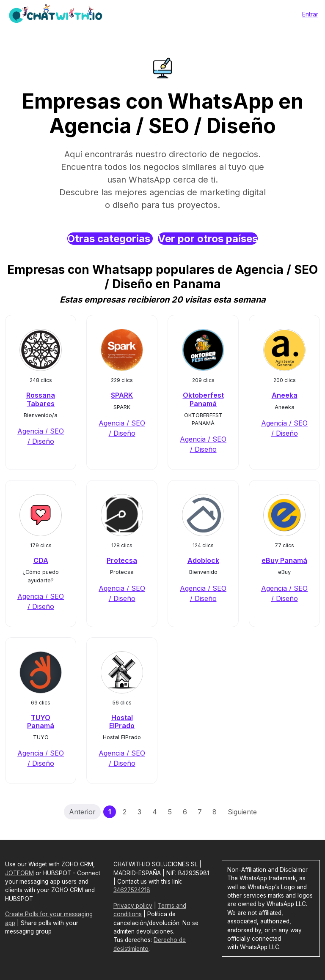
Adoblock (203, 560)
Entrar (310, 14)
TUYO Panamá (41, 722)
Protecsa (122, 560)
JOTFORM (19, 873)
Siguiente (242, 812)
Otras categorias (110, 239)
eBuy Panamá (284, 560)
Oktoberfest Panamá (203, 399)
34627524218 (132, 890)
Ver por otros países (208, 239)
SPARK (122, 395)
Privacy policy (133, 906)
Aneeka (285, 395)
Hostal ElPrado (122, 722)
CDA (41, 560)
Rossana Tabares (41, 399)
